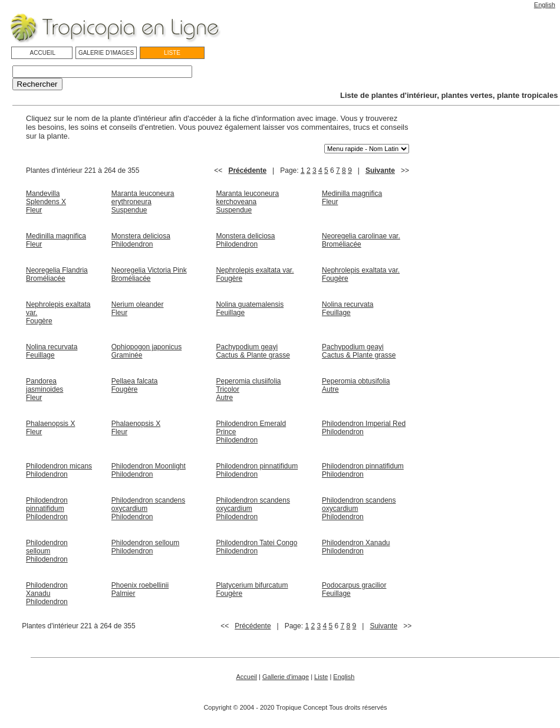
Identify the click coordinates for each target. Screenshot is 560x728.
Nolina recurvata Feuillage (347, 309)
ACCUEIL (42, 53)
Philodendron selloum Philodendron (47, 551)
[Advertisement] (218, 645)
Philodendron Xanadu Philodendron (356, 547)
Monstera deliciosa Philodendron (141, 240)
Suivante (380, 170)
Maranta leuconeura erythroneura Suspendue (143, 202)
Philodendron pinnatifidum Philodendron (257, 470)
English (545, 5)
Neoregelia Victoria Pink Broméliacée (149, 274)
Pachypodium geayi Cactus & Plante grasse (253, 351)
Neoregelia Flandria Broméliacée (57, 274)
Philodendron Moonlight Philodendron (149, 470)
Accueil (247, 677)
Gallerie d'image (286, 677)
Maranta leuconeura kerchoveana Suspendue (247, 202)
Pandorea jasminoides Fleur (45, 389)
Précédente (247, 170)
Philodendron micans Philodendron (59, 470)
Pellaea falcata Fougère (135, 385)
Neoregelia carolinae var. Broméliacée (361, 240)
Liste (321, 677)
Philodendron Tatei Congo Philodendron (256, 547)
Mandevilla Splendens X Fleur (46, 202)
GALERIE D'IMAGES (106, 53)
